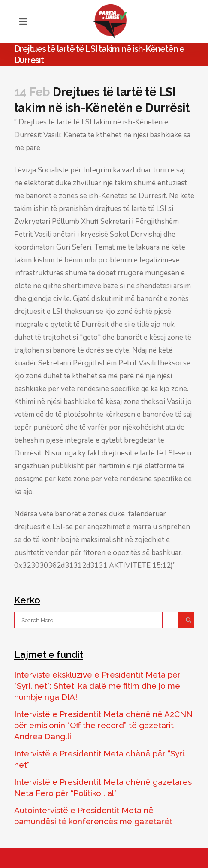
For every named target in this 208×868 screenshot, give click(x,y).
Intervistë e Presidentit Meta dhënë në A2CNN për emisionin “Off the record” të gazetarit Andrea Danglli (103, 725)
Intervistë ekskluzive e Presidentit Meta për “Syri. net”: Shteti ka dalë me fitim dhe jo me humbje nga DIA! (97, 686)
